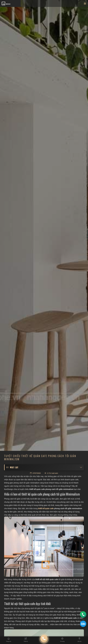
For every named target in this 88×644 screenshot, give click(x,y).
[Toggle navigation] (85, 4)
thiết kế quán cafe (46, 508)
